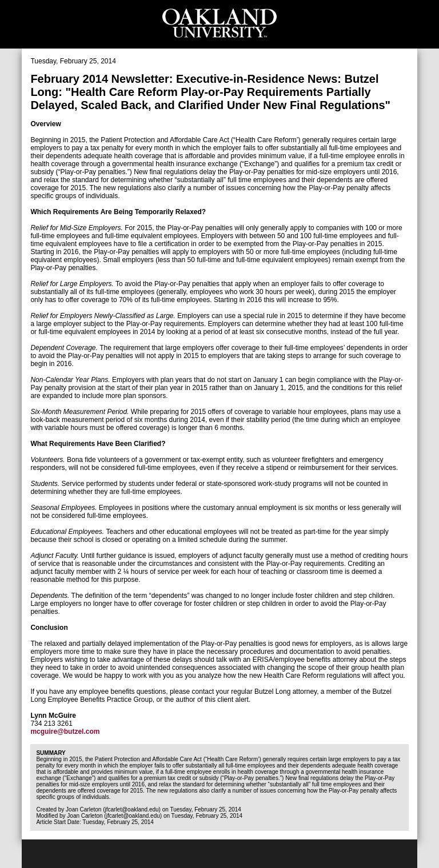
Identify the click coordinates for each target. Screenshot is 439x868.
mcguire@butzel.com (65, 732)
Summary (51, 753)
